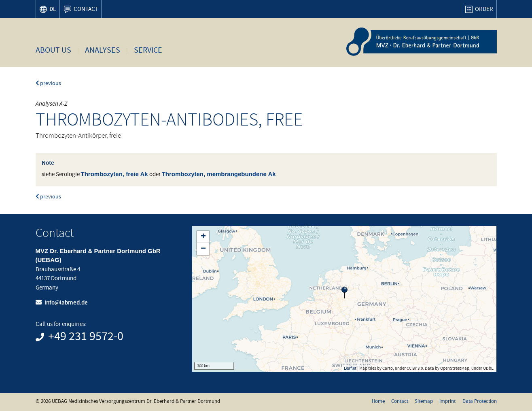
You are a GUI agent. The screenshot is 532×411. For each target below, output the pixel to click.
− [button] (203, 249)
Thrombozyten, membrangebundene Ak (219, 174)
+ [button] (203, 237)
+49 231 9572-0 (86, 336)
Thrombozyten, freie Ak (114, 174)
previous (48, 83)
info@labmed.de (66, 302)
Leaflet (350, 368)
